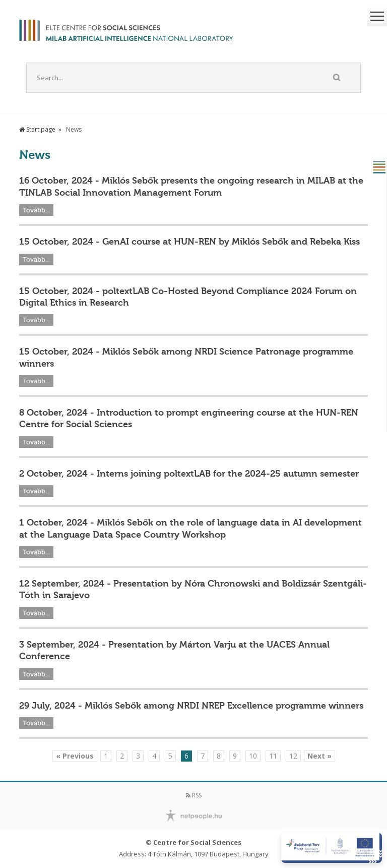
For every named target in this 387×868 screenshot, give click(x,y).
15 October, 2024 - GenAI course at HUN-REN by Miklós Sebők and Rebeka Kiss (189, 242)
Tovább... (36, 210)
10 (253, 756)
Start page (37, 129)
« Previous (75, 756)
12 (293, 756)
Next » (319, 756)
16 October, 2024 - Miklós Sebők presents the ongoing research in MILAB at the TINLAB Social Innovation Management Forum (191, 186)
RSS (194, 795)
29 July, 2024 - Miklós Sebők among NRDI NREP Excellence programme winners (191, 706)
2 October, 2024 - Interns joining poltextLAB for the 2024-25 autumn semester (189, 474)
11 (273, 756)
